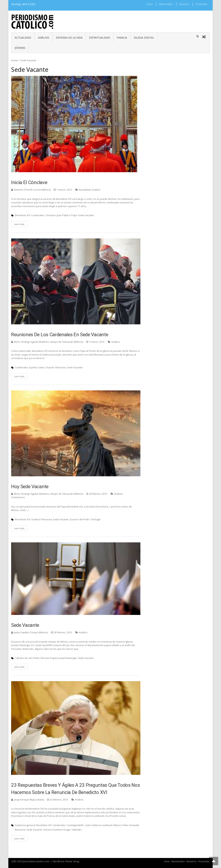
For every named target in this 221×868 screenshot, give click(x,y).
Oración (50, 367)
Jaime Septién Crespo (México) (31, 632)
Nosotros (184, 4)
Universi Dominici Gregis (57, 830)
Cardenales (38, 215)
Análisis (44, 38)
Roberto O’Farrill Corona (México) (32, 190)
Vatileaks (77, 830)
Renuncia (61, 367)
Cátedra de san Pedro (27, 658)
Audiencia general (25, 825)
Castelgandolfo (75, 825)
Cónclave (51, 215)
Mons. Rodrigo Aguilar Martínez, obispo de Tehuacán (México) (49, 342)
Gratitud (36, 519)
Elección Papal (49, 658)
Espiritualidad (100, 38)
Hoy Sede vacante (30, 487)
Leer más (19, 224)
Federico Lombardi (102, 825)
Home (14, 60)
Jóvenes (20, 48)
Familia (122, 38)
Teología (96, 519)
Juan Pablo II (64, 215)
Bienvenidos (166, 4)
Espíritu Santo (37, 367)
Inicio (150, 4)
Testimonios (18, 497)
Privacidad (201, 4)
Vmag (76, 861)
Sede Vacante (86, 215)
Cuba (88, 825)
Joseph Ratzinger (67, 658)
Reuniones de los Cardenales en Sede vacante (60, 335)
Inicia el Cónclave (29, 182)
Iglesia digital (144, 38)
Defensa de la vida (69, 38)
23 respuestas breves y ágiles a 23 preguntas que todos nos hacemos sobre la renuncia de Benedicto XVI (75, 789)
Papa (74, 215)
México (117, 825)
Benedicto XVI (23, 215)
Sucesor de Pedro (80, 519)
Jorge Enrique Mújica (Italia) (29, 800)
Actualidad (23, 38)
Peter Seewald (131, 825)
